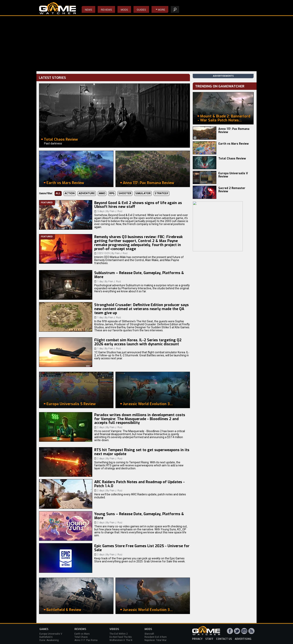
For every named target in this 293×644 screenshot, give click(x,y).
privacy (197, 639)
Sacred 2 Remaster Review (232, 190)
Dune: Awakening (49, 640)
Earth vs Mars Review (234, 144)
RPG (112, 193)
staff (209, 639)
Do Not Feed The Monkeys (124, 637)
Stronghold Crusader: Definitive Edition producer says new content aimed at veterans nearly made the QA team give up (141, 309)
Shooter (125, 193)
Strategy (162, 193)
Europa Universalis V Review (233, 175)
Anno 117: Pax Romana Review (234, 131)
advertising (243, 639)
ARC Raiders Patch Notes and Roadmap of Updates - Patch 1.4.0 (139, 484)
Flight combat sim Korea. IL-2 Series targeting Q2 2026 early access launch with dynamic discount (138, 342)
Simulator (143, 193)
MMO (102, 193)
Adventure (87, 193)
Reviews (106, 10)
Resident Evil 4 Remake (158, 637)
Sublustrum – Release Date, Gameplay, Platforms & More (139, 275)
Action (70, 193)
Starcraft (149, 634)
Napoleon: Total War (156, 640)
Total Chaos (81, 637)
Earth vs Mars (82, 634)
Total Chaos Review (232, 159)
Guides (141, 10)
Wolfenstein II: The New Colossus (128, 640)
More (162, 10)
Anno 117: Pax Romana (87, 640)
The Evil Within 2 (119, 634)
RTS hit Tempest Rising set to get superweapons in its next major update (142, 452)
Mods (124, 10)
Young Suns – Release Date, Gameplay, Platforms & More (139, 516)
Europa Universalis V (51, 634)
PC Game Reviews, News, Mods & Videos (58, 8)
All (58, 193)
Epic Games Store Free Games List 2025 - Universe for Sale (142, 548)
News (88, 10)
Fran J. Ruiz (116, 211)
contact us (224, 639)
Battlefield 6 (46, 637)
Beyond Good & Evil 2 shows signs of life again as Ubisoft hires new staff (138, 205)
